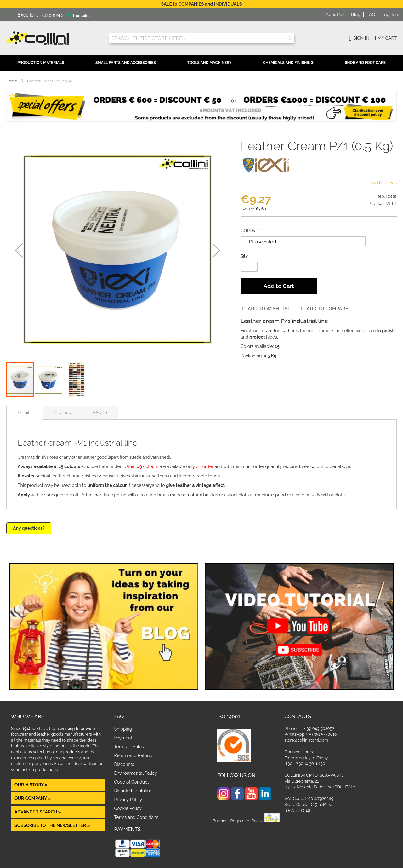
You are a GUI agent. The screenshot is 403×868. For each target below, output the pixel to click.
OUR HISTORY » (31, 785)
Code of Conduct (132, 782)
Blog (356, 14)
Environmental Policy (136, 773)
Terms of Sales (129, 747)
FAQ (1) (100, 413)
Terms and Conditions (136, 817)
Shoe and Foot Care (365, 63)
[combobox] (201, 38)
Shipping (123, 729)
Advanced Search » (38, 812)
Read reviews (383, 183)
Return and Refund (133, 755)
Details (25, 413)
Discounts (124, 764)
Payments (124, 738)
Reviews (62, 413)
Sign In (361, 38)
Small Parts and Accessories (126, 63)
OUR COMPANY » (33, 798)
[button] (390, 15)
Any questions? (29, 528)
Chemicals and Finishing (288, 63)
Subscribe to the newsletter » (52, 825)
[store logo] (53, 38)
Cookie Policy (128, 808)
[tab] (25, 413)
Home (12, 81)
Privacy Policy (128, 800)
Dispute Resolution (133, 791)
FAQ (371, 14)
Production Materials (41, 63)
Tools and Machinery (209, 63)
